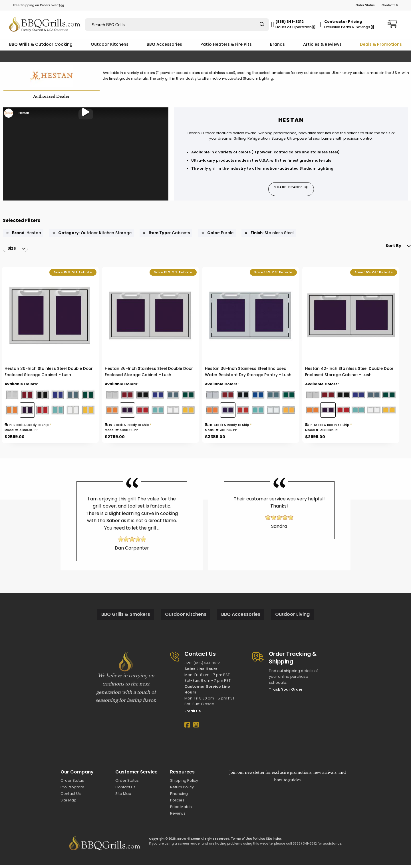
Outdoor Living (292, 617)
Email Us (193, 714)
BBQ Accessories (164, 44)
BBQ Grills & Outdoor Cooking (41, 44)
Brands (277, 44)
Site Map (68, 803)
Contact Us (390, 5)
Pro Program (72, 790)
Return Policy (182, 790)
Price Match (181, 810)
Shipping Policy (184, 783)
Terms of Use (241, 841)
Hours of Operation (295, 27)
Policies (177, 803)
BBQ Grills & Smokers (126, 617)
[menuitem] (17, 250)
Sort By (385, 250)
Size (13, 250)
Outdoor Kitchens (110, 44)
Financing (179, 796)
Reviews (178, 816)
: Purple (217, 233)
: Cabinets (167, 233)
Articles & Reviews (322, 44)
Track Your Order (286, 692)
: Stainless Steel (269, 233)
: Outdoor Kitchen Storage (92, 233)
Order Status (365, 5)
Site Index (274, 841)
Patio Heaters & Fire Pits (226, 44)
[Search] (262, 25)
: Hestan (24, 233)
